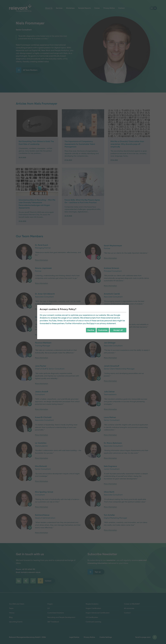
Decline (91, 330)
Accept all (118, 330)
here (92, 323)
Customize (103, 330)
